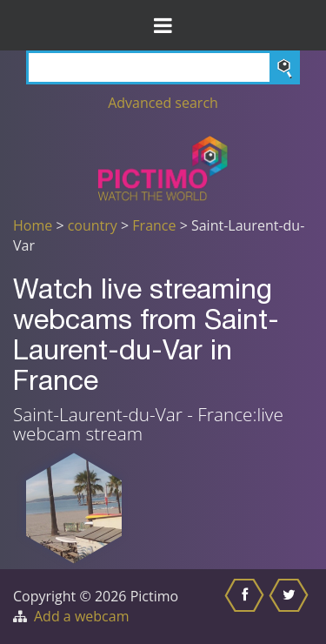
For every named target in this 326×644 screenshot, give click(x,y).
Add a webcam (81, 616)
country (93, 225)
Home (33, 225)
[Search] (163, 67)
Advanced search (163, 103)
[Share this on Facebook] (246, 607)
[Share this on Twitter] (291, 607)
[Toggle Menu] (163, 25)
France (154, 225)
